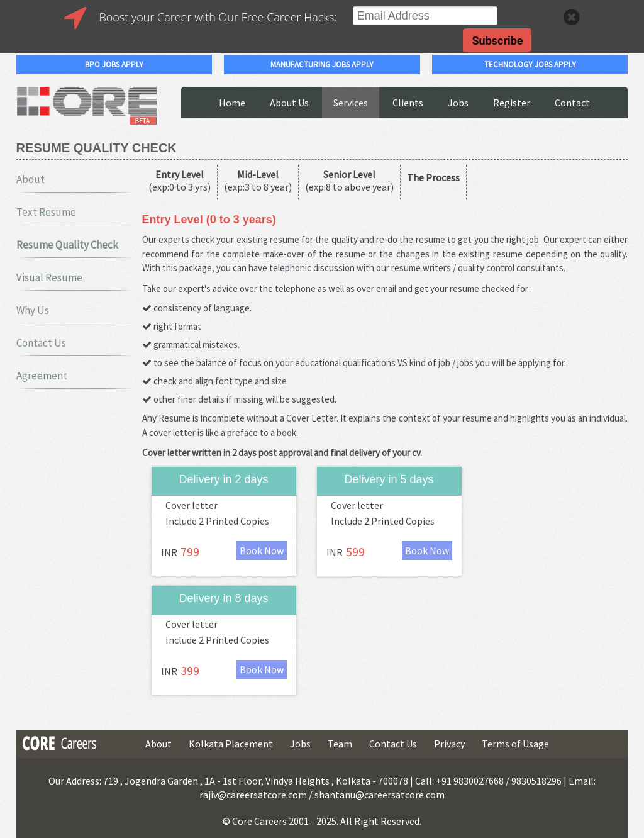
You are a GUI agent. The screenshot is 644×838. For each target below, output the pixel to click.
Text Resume (46, 212)
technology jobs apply (530, 64)
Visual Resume (49, 277)
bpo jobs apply (114, 64)
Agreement (42, 376)
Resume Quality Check (67, 245)
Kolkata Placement (231, 744)
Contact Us (41, 343)
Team (340, 744)
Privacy (449, 744)
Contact (572, 103)
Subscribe (497, 41)
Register (512, 103)
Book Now (262, 550)
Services (351, 103)
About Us (289, 103)
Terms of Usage (515, 744)
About (31, 179)
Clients (408, 103)
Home (232, 103)
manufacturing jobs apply (322, 64)
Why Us (33, 310)
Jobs (458, 103)
